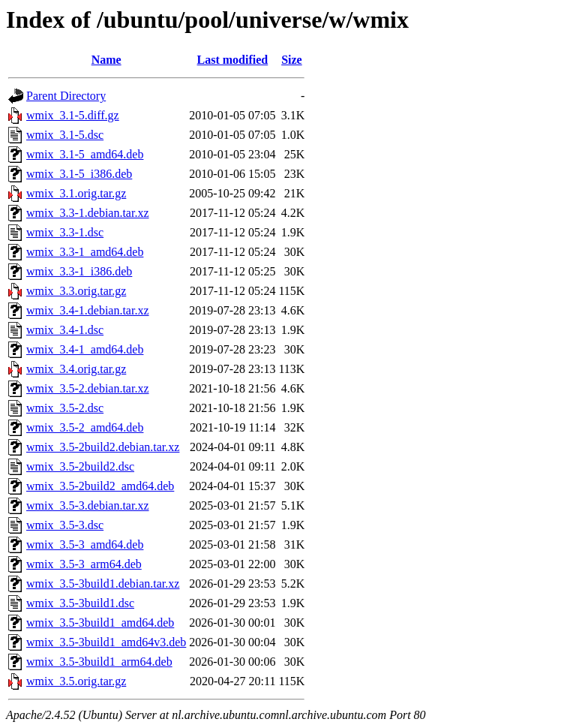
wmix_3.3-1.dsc (65, 232)
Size (292, 60)
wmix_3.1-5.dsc (65, 135)
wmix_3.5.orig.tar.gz (76, 681)
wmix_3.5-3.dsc (65, 525)
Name (106, 60)
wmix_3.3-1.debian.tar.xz (88, 213)
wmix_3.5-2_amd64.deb (85, 427)
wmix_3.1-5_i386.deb (79, 174)
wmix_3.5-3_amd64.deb (85, 544)
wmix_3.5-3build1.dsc (80, 603)
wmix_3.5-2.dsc (65, 408)
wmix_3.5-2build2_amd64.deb (100, 486)
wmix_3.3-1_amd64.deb (85, 252)
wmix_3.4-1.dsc (65, 330)
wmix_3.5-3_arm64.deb (84, 564)
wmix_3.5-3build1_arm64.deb (99, 662)
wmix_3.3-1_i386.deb (79, 271)
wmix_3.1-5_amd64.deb (85, 154)
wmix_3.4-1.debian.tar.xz (88, 310)
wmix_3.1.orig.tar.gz (76, 193)
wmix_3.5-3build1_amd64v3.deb (106, 642)
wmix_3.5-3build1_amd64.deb (100, 623)
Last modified (233, 60)
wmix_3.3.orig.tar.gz (76, 291)
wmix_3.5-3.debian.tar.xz (88, 505)
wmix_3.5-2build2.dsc (80, 466)
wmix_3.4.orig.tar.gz (76, 369)
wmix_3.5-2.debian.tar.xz (88, 388)
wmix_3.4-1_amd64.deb (85, 349)
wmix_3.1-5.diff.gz (73, 115)
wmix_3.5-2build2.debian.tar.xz (103, 447)
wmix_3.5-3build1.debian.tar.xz (103, 584)
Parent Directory (66, 96)
